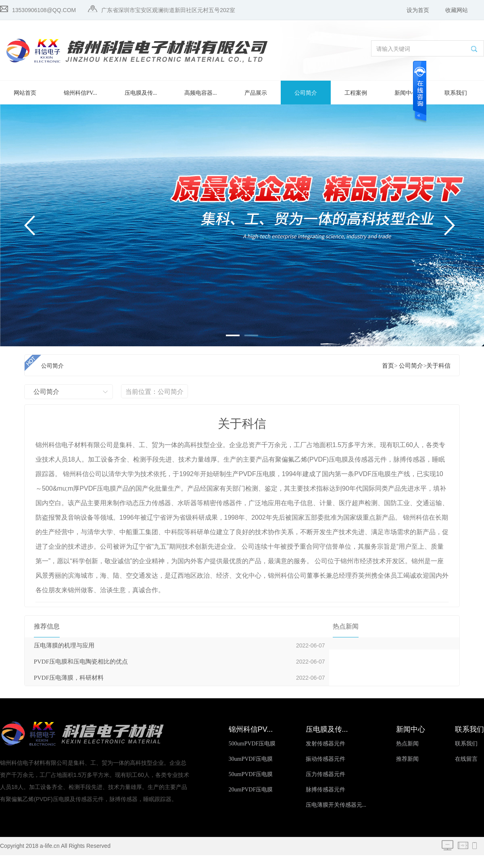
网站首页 (25, 93)
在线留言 (466, 759)
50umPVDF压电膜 (251, 774)
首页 (388, 366)
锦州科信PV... (80, 93)
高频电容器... (201, 93)
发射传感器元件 (325, 744)
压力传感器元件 (325, 774)
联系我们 (456, 93)
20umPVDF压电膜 (251, 790)
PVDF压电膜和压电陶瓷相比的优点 (81, 662)
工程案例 (356, 93)
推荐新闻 (407, 759)
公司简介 (306, 93)
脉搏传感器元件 (325, 790)
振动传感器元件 (325, 759)
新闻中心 (406, 93)
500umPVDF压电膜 (252, 744)
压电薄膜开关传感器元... (336, 805)
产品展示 (256, 93)
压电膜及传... (141, 93)
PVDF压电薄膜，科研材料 (69, 678)
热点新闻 (407, 744)
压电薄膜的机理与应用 (64, 645)
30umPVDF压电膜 (251, 759)
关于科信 (438, 366)
